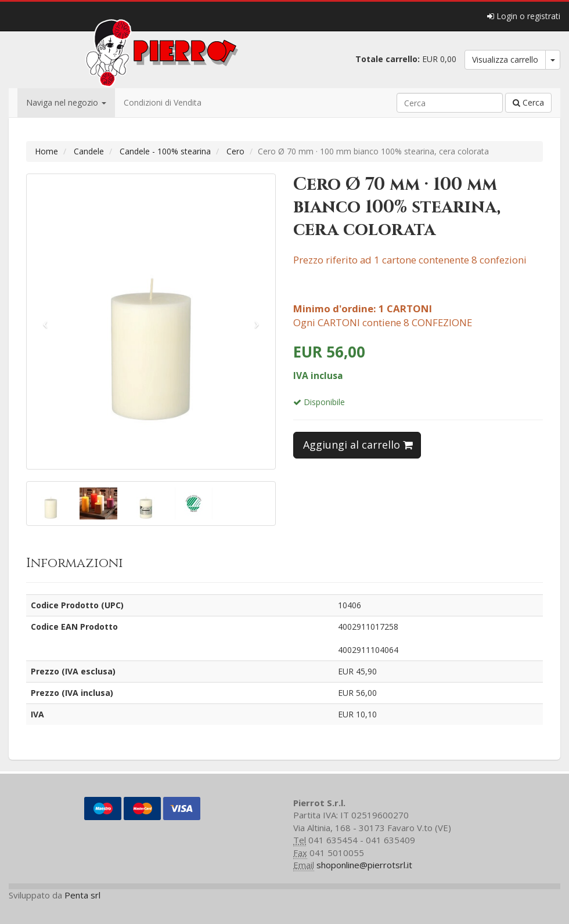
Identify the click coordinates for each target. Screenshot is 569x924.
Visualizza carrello (505, 59)
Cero (235, 151)
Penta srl (82, 895)
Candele (89, 151)
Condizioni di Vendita (163, 102)
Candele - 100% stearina (165, 151)
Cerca (528, 102)
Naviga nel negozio (66, 102)
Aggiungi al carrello (358, 445)
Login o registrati (524, 16)
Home (46, 151)
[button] (45, 322)
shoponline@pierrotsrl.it (364, 865)
